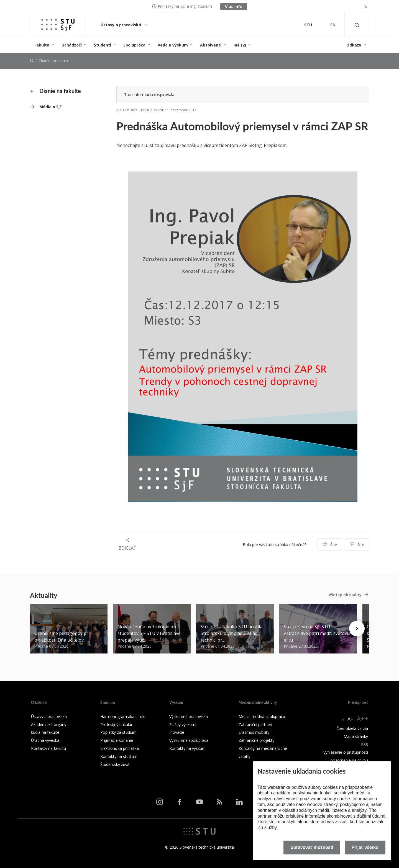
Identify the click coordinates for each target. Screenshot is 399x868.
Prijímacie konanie (117, 740)
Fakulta (42, 45)
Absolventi (211, 45)
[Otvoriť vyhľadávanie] (357, 25)
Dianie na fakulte (56, 91)
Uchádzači (72, 45)
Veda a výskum (173, 45)
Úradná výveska (45, 740)
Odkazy (354, 45)
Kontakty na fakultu (48, 748)
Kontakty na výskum (187, 748)
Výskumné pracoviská (189, 716)
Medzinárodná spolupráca (262, 716)
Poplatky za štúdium (118, 732)
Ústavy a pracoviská (121, 25)
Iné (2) (240, 45)
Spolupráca (134, 45)
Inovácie (177, 732)
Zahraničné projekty (256, 740)
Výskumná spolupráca (189, 740)
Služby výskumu (183, 724)
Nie (357, 544)
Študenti (103, 45)
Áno (330, 544)
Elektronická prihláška (120, 748)
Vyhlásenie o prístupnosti (346, 752)
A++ (362, 718)
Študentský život (115, 764)
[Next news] (357, 629)
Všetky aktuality (345, 595)
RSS (365, 744)
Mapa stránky (356, 736)
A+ (350, 719)
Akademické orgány (49, 724)
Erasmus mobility (254, 732)
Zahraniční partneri (255, 724)
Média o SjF (50, 107)
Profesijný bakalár (116, 724)
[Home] (32, 60)
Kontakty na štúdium (119, 756)
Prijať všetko (365, 847)
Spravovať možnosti (312, 847)
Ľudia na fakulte (45, 732)
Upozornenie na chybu (348, 760)
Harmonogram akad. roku (123, 716)
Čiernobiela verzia (352, 728)
